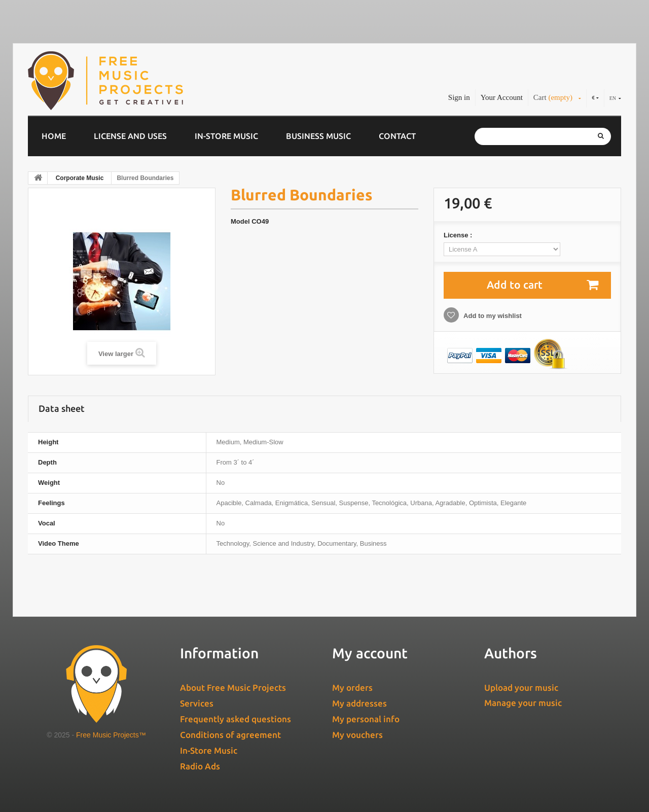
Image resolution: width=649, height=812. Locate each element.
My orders (352, 687)
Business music (318, 136)
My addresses (359, 703)
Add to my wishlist (492, 316)
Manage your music (523, 703)
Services (197, 703)
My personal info (366, 719)
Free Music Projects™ (111, 735)
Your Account (502, 97)
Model (240, 221)
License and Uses (130, 136)
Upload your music (521, 687)
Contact (397, 136)
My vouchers (357, 735)
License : (459, 235)
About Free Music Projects (233, 687)
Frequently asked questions (236, 719)
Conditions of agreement (230, 735)
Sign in (459, 97)
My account (370, 653)
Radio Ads (200, 766)
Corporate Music (80, 178)
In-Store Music (226, 136)
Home (54, 136)
